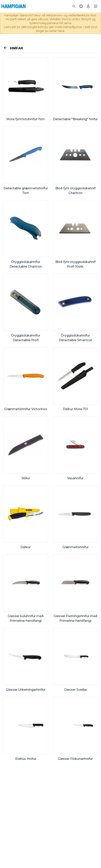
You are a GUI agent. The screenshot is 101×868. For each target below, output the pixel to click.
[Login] (88, 6)
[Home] (14, 6)
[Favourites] (81, 6)
